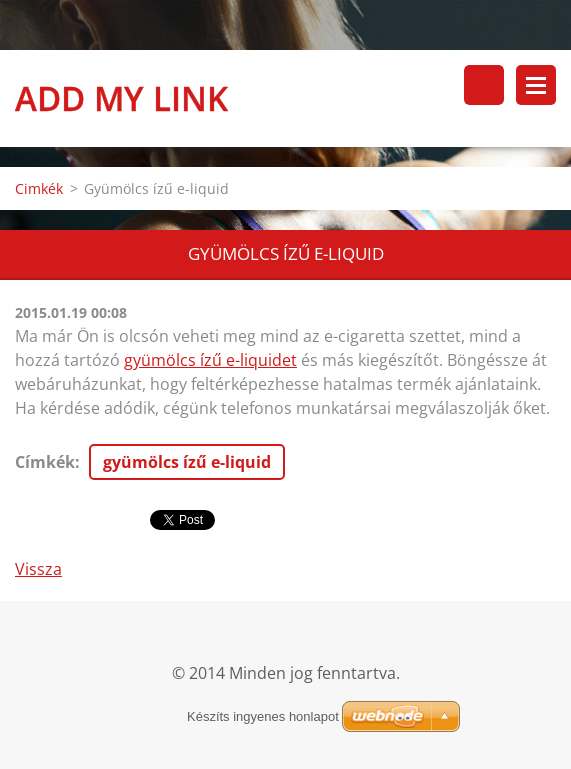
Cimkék (39, 188)
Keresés (484, 85)
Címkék (45, 462)
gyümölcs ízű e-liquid (187, 462)
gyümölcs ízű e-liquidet (210, 360)
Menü (536, 85)
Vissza (38, 569)
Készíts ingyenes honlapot (263, 716)
